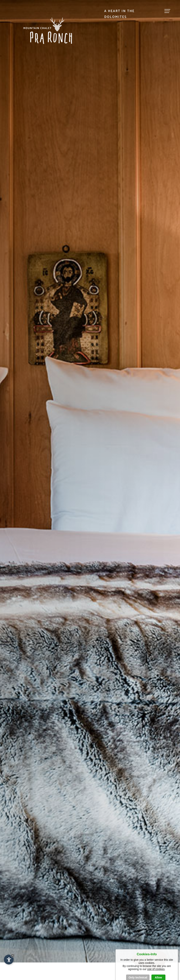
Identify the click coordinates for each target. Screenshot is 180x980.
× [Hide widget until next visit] (13, 955)
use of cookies (156, 972)
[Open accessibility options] (9, 960)
